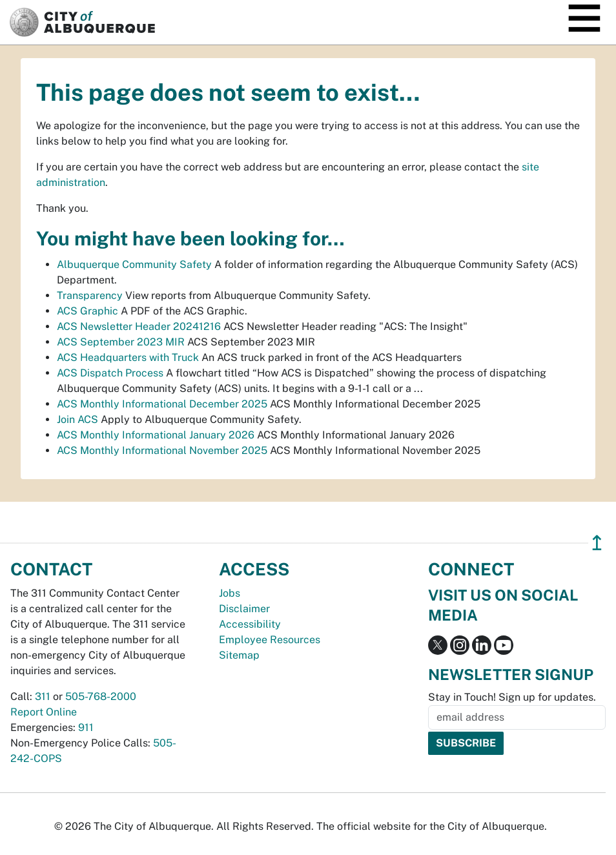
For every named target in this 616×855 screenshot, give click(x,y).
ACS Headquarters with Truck (128, 357)
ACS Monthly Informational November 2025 (162, 450)
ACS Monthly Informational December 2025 (162, 404)
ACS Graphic (87, 311)
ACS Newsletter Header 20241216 (139, 326)
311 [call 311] (43, 696)
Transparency (90, 295)
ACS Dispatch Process (110, 373)
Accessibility (250, 624)
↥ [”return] (597, 543)
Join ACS (77, 419)
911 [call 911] (86, 727)
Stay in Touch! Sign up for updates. (512, 697)
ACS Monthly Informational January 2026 (156, 435)
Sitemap (239, 655)
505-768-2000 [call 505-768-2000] (101, 696)
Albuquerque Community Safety (134, 264)
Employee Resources (270, 640)
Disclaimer (244, 609)
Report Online (44, 712)
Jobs (230, 593)
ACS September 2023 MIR (121, 342)
